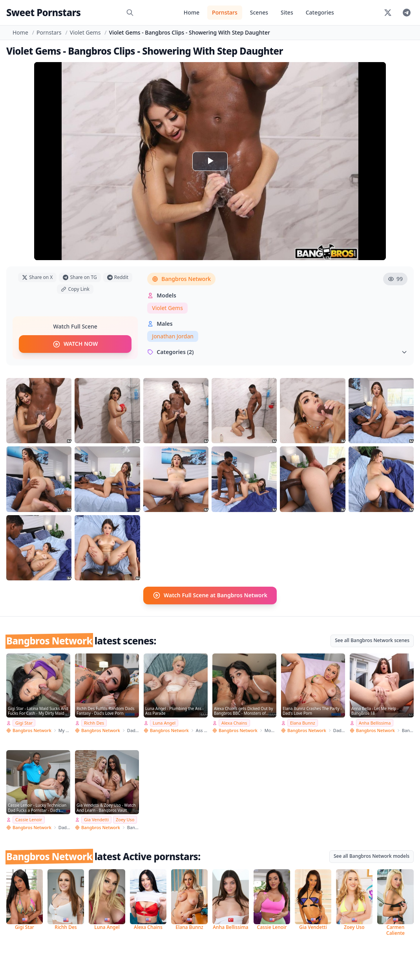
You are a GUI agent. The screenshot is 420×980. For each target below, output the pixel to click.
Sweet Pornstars (43, 12)
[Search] (130, 13)
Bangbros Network (181, 279)
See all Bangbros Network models (372, 856)
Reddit (118, 277)
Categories (320, 12)
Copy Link (75, 289)
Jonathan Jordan (173, 336)
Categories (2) (277, 352)
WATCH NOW (75, 344)
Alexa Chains (234, 722)
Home (192, 12)
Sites (287, 12)
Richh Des (94, 722)
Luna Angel (164, 722)
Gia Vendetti (96, 819)
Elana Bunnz (303, 722)
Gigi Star (24, 722)
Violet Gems (85, 32)
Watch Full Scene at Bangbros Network (210, 595)
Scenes (259, 12)
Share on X (37, 277)
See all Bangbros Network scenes (372, 640)
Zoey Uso (125, 819)
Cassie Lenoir (29, 819)
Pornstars (225, 12)
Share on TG (80, 277)
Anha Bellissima (375, 722)
